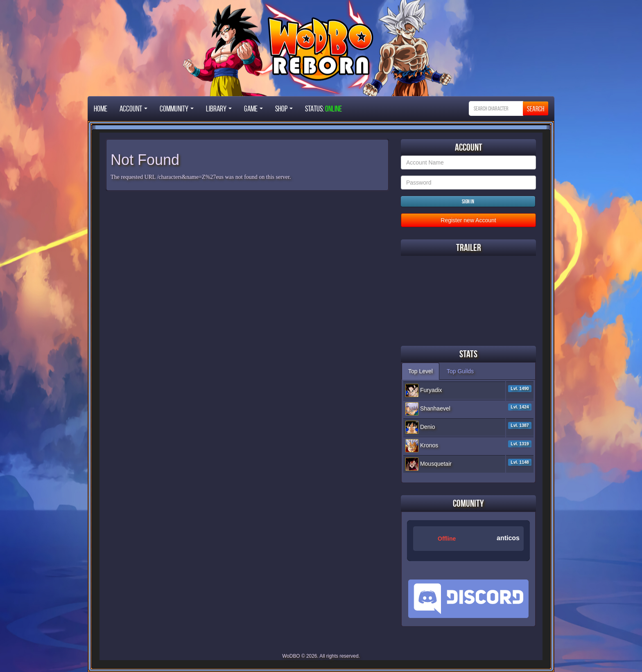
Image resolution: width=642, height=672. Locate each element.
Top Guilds (460, 371)
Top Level (420, 371)
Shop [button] (284, 108)
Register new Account (468, 220)
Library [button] (219, 108)
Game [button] (253, 108)
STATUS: (323, 108)
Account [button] (133, 108)
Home (101, 108)
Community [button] (177, 108)
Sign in (468, 201)
